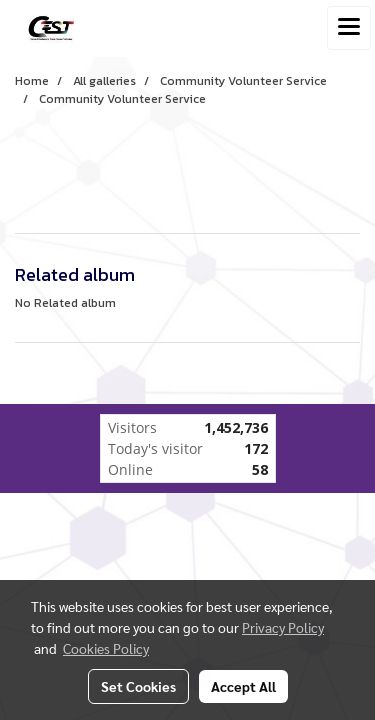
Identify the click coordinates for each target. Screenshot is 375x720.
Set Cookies (138, 686)
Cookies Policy (106, 648)
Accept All (243, 686)
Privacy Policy (283, 627)
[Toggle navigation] (349, 28)
